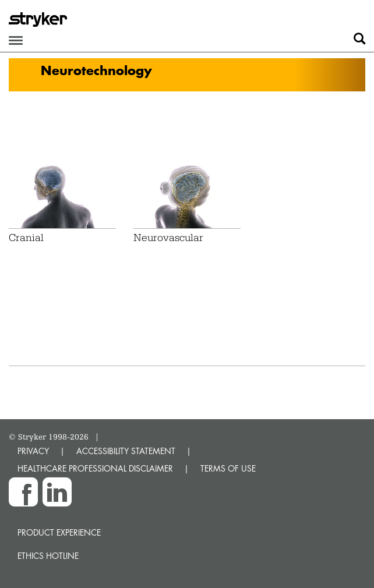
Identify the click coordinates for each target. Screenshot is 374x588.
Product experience (59, 532)
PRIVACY (33, 451)
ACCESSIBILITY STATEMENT (126, 451)
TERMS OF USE (228, 468)
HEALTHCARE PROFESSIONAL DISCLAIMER (95, 468)
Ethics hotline (48, 556)
